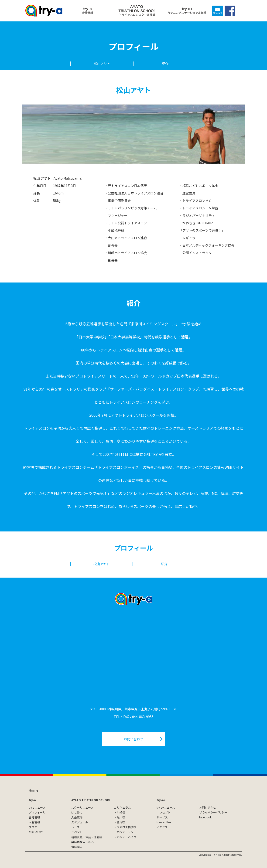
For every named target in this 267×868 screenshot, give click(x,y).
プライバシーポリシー (213, 812)
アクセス (162, 827)
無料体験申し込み (82, 842)
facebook (205, 817)
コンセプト (164, 812)
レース (75, 827)
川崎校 (121, 812)
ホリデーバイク (127, 837)
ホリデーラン (125, 832)
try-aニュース (37, 807)
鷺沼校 (121, 822)
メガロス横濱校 (127, 827)
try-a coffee (164, 822)
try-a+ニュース (166, 807)
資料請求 (77, 847)
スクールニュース (82, 807)
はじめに (77, 812)
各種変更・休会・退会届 (87, 837)
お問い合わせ (208, 807)
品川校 (121, 817)
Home (33, 790)
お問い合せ (36, 832)
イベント (77, 832)
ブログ (33, 827)
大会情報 (34, 822)
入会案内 (77, 817)
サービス (162, 817)
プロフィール (37, 812)
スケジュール (80, 822)
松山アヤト (102, 64)
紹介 (165, 64)
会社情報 (34, 817)
